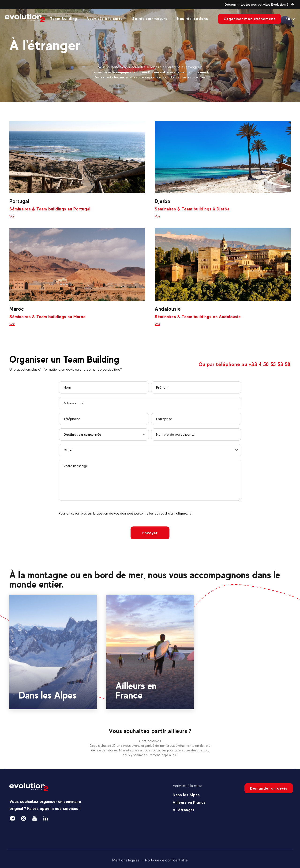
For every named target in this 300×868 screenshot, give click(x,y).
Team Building (64, 19)
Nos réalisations (193, 19)
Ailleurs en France (189, 802)
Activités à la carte (105, 19)
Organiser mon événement (249, 19)
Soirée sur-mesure (150, 19)
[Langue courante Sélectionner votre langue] (291, 19)
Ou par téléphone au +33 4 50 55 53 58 (245, 364)
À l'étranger (184, 810)
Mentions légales (126, 860)
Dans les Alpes (186, 795)
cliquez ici (184, 513)
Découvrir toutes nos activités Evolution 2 (259, 4)
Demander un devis (269, 788)
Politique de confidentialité (166, 860)
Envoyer (150, 533)
